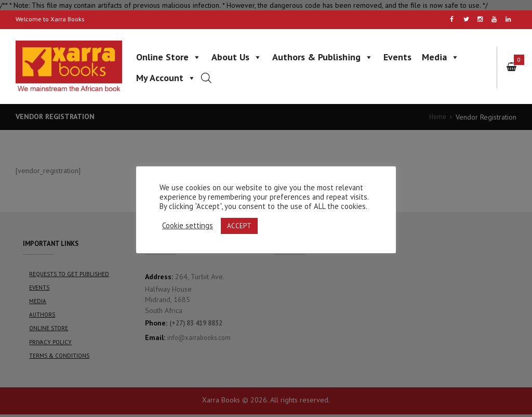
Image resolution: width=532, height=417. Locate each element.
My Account (166, 78)
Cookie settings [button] (188, 226)
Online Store (169, 57)
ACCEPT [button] (239, 226)
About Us (237, 57)
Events (397, 57)
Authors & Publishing (323, 57)
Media (441, 57)
